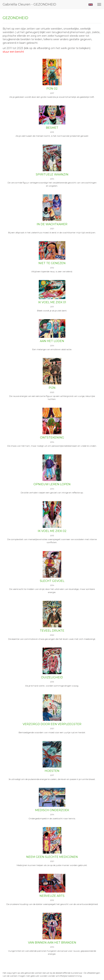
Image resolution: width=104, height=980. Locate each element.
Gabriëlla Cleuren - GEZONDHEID (29, 4)
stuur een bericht (13, 52)
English (91, 5)
